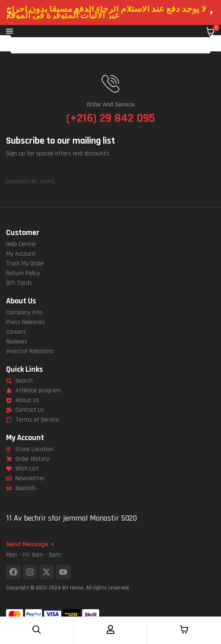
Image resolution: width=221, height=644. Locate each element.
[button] (9, 13)
